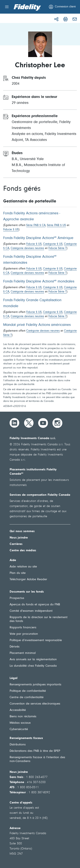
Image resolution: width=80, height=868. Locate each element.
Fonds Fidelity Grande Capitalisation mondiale (32, 303)
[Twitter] (29, 423)
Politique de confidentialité (28, 691)
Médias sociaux (20, 723)
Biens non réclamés (23, 717)
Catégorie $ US (53, 244)
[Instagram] (57, 423)
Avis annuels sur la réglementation (33, 660)
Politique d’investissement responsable (36, 640)
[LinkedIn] (15, 423)
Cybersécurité (19, 729)
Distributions (18, 745)
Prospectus (17, 598)
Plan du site (18, 573)
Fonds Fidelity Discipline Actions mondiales (39, 282)
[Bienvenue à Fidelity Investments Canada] (27, 7)
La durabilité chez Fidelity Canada (33, 666)
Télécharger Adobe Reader (28, 579)
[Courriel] (75, 19)
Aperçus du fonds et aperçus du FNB (35, 605)
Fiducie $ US (11, 230)
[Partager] (56, 19)
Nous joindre (19, 538)
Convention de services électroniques (35, 704)
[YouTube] (43, 423)
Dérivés (15, 647)
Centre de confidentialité (27, 697)
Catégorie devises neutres (27, 248)
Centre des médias (23, 551)
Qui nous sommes (22, 531)
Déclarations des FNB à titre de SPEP (35, 751)
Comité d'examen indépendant (31, 611)
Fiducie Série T (57, 248)
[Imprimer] (65, 19)
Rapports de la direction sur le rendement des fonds (39, 619)
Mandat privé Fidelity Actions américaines (37, 325)
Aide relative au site (23, 567)
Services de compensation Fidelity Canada (40, 495)
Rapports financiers (23, 628)
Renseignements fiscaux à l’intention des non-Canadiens (37, 759)
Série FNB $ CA (36, 225)
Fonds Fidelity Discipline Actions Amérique (38, 238)
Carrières (16, 544)
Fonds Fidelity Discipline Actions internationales (30, 260)
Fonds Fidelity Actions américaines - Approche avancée (32, 216)
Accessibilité (18, 710)
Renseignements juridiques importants (35, 685)
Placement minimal (23, 653)
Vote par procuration (24, 634)
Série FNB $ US (56, 225)
